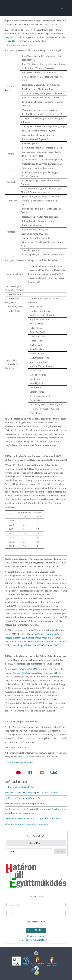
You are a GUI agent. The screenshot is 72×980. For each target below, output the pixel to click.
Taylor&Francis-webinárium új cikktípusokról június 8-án (33, 818)
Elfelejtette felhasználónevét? (36, 940)
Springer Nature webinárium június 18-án (25, 804)
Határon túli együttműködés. (19, 762)
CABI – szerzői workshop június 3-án (23, 798)
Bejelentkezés (36, 930)
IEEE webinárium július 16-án (19, 787)
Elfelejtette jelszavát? (36, 936)
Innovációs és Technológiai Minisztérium (27, 669)
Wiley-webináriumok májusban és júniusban (27, 824)
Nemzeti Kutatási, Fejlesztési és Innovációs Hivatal (38, 673)
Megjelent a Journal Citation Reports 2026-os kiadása (31, 793)
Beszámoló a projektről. (16, 748)
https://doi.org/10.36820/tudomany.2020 (39, 645)
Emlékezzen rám (35, 922)
